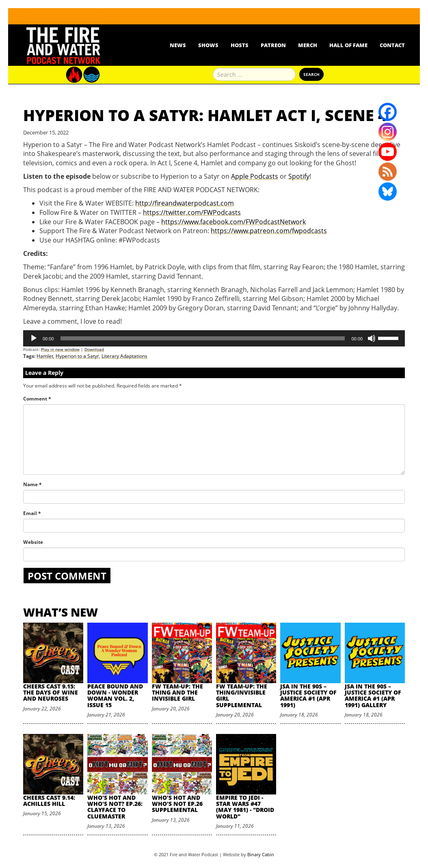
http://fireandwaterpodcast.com (185, 203)
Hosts (240, 45)
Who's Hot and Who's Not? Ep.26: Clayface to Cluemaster (115, 807)
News (178, 45)
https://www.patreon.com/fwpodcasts (269, 231)
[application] (214, 338)
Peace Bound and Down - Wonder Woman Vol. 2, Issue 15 (115, 696)
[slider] (203, 338)
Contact (392, 45)
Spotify (299, 176)
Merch (308, 45)
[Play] (34, 338)
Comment (37, 399)
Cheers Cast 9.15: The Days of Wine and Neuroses (51, 693)
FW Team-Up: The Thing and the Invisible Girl (177, 693)
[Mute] (372, 338)
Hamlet (45, 356)
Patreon (273, 45)
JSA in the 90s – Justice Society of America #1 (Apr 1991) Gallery (373, 696)
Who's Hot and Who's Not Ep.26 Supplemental (177, 804)
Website (33, 542)
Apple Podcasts (255, 176)
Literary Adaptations (124, 356)
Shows (208, 45)
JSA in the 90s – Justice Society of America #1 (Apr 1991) (308, 696)
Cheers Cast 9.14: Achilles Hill (49, 801)
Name (32, 484)
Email (32, 513)
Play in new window (60, 349)
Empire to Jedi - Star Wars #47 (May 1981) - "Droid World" (245, 807)
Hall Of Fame (348, 45)
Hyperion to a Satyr (77, 356)
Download (94, 349)
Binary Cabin (261, 854)
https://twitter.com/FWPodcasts (192, 212)
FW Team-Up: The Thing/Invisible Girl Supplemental (242, 696)
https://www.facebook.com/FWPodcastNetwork (233, 222)
